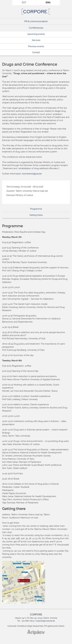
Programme (36, 209)
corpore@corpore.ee (45, 621)
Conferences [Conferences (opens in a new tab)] (36, 28)
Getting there (36, 215)
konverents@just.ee (32, 174)
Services (36, 40)
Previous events (36, 46)
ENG (48, 3)
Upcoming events (36, 34)
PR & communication (36, 21)
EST (24, 3)
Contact (36, 52)
